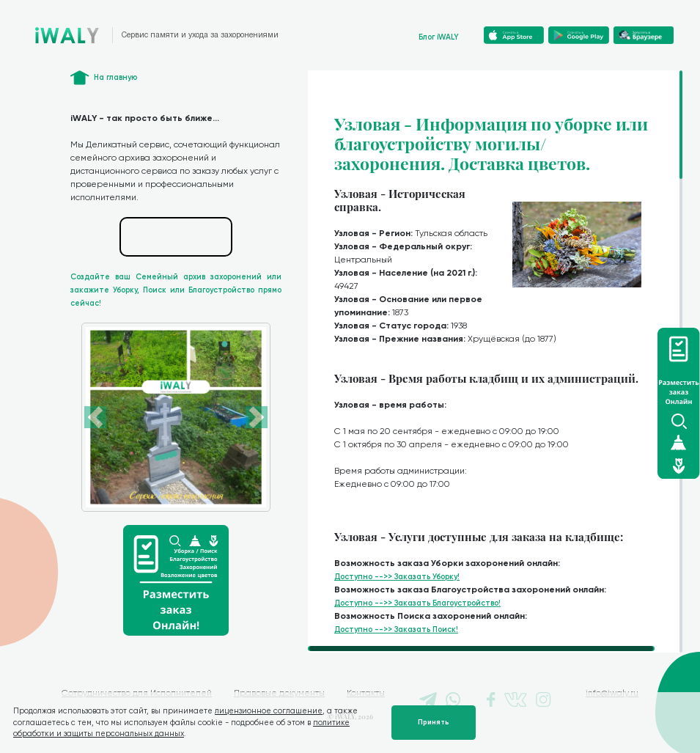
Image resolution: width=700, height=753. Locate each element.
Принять (434, 722)
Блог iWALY (439, 37)
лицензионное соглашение (269, 711)
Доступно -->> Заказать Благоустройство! (417, 603)
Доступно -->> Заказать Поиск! (396, 629)
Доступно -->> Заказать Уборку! (397, 577)
